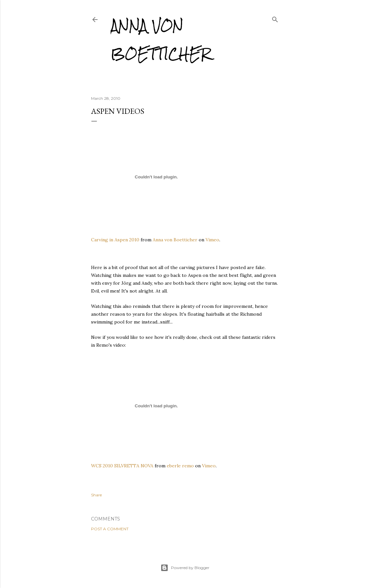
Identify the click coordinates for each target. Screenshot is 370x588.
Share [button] (96, 495)
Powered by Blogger (185, 568)
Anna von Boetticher (161, 40)
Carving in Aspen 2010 (115, 240)
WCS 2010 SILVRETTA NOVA (122, 466)
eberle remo (180, 466)
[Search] (275, 18)
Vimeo (212, 240)
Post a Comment (110, 529)
